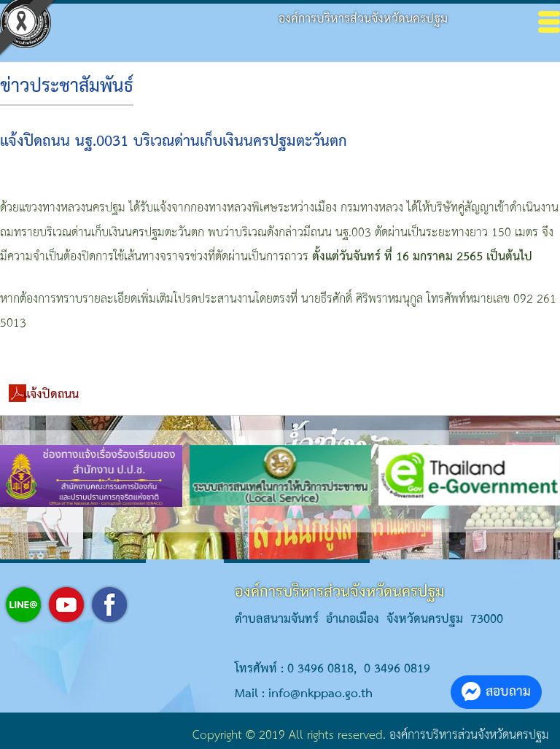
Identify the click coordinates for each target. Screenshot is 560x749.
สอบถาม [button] (496, 692)
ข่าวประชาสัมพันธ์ (67, 87)
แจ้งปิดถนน (51, 395)
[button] (236, 521)
